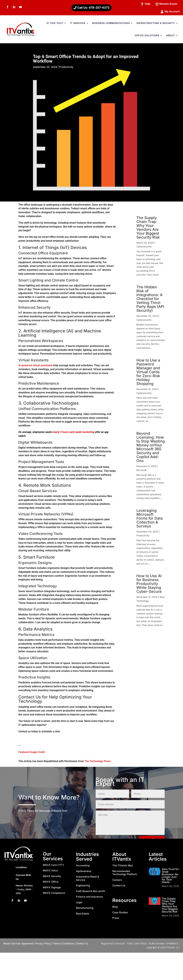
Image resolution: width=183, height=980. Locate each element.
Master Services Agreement (18, 945)
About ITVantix (122, 858)
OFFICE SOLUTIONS (147, 37)
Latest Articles (158, 858)
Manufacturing (85, 909)
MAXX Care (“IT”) (53, 866)
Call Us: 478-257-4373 (93, 8)
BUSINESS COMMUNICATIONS (111, 24)
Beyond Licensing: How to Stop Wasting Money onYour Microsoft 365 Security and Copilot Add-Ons (151, 448)
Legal (79, 903)
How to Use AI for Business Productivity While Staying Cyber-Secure (149, 585)
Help (145, 4)
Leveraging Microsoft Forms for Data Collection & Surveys (150, 519)
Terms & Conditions (64, 945)
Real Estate (83, 915)
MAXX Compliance (54, 894)
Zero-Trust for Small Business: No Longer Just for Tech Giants (170, 877)
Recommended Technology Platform (125, 874)
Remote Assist (167, 4)
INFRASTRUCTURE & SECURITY (156, 24)
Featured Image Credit (32, 753)
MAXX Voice (50, 872)
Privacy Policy (43, 945)
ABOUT (170, 37)
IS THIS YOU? (55, 24)
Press (116, 919)
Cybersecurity (144, 248)
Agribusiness (84, 872)
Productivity (66, 68)
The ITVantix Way (123, 867)
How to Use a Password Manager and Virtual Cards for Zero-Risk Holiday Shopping (148, 373)
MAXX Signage (52, 889)
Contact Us (119, 887)
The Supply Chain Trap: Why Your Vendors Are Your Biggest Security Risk (148, 228)
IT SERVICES (78, 24)
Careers (117, 881)
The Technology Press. (98, 762)
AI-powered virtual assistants (35, 366)
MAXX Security (52, 877)
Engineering (83, 887)
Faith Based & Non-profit (90, 892)
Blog (115, 908)
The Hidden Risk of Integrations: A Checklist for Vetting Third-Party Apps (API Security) (150, 300)
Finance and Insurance (89, 898)
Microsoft (142, 471)
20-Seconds (42, 812)
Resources (124, 901)
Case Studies (120, 914)
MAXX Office (51, 883)
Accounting (83, 867)
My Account (171, 12)
